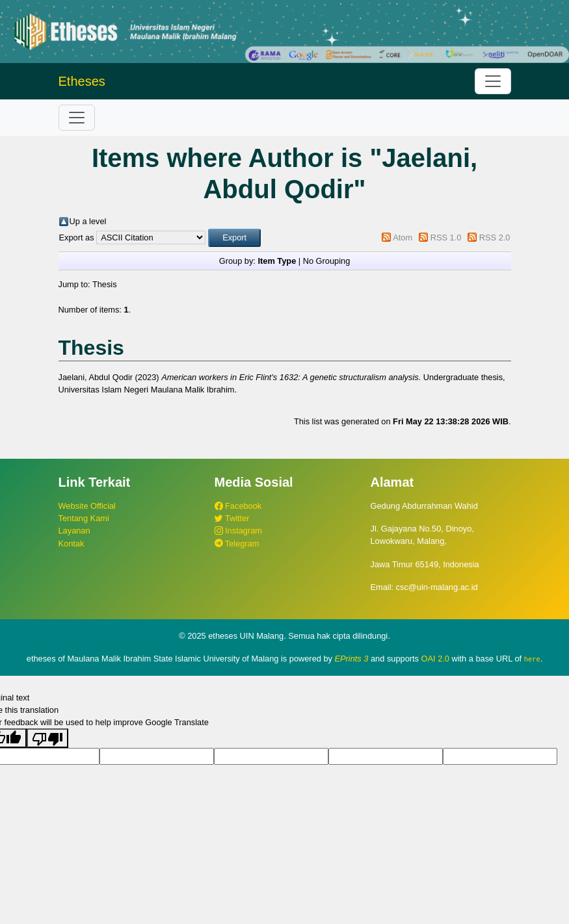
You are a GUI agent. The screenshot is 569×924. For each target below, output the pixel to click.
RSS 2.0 (495, 237)
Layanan (74, 531)
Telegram (237, 544)
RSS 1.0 (446, 237)
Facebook (238, 506)
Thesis (105, 284)
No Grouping (327, 261)
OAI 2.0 (435, 659)
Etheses (82, 81)
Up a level (88, 221)
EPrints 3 (352, 659)
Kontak (72, 544)
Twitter (232, 518)
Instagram (238, 531)
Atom (403, 237)
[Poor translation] (47, 738)
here (532, 659)
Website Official (87, 506)
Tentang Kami (84, 518)
